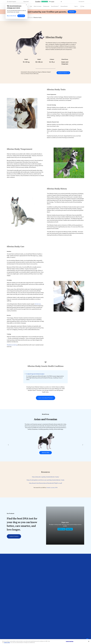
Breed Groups (29, 17)
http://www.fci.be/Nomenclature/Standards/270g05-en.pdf (45, 483)
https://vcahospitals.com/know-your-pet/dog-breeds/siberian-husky (45, 480)
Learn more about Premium (46, 398)
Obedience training (12, 345)
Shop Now (72, 12)
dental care (38, 304)
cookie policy (7, 643)
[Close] (89, 641)
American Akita (45, 453)
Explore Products (63, 73)
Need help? (26, 2)
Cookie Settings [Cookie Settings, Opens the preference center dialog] (70, 641)
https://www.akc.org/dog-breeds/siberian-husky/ (45, 477)
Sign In (76, 6)
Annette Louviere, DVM (52, 488)
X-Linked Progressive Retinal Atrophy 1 (35, 374)
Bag (82, 6)
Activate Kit (81, 2)
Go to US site (21, 16)
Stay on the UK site (11, 16)
